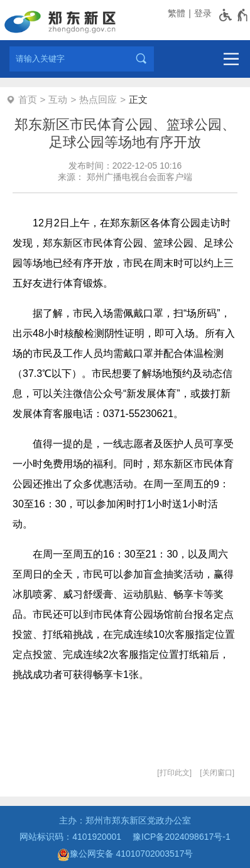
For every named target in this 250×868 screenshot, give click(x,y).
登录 (203, 13)
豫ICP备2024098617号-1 (182, 837)
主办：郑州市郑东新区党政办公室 (125, 820)
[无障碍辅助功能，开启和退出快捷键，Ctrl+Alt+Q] (234, 15)
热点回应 (98, 99)
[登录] (202, 13)
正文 (138, 99)
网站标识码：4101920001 (70, 837)
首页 (28, 99)
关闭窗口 (217, 773)
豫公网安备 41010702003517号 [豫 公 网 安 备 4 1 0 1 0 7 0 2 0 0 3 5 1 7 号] (125, 855)
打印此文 (175, 773)
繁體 (177, 13)
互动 (58, 99)
